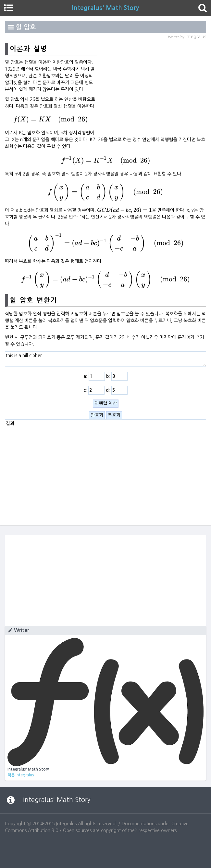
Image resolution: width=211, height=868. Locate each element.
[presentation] (51, 120)
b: (117, 376)
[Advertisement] (152, 87)
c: (94, 390)
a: (94, 376)
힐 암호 (26, 27)
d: (117, 390)
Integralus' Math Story (106, 8)
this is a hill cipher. (106, 359)
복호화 (114, 415)
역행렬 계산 (106, 403)
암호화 (97, 415)
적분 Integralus (21, 775)
